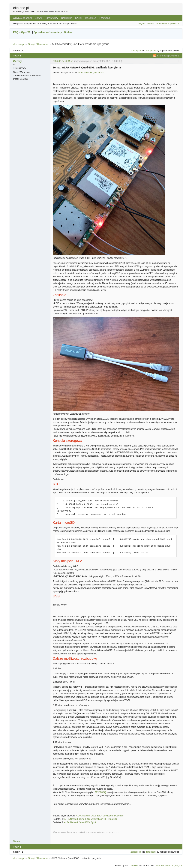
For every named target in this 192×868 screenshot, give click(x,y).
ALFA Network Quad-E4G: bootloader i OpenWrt (100, 816)
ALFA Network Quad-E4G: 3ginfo (81, 822)
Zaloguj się (136, 51)
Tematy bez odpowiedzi (167, 24)
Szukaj (79, 18)
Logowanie (105, 18)
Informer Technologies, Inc (169, 866)
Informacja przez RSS (168, 56)
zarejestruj (151, 51)
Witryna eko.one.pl (22, 18)
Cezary (17, 61)
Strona (16, 841)
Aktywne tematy (146, 24)
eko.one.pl (21, 8)
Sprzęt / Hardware (38, 44)
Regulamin (67, 18)
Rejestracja (91, 18)
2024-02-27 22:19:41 (63, 61)
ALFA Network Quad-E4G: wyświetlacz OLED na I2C (90, 819)
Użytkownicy (52, 18)
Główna (39, 18)
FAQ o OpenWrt (22, 32)
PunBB (134, 866)
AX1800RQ (100, 792)
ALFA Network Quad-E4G (91, 73)
